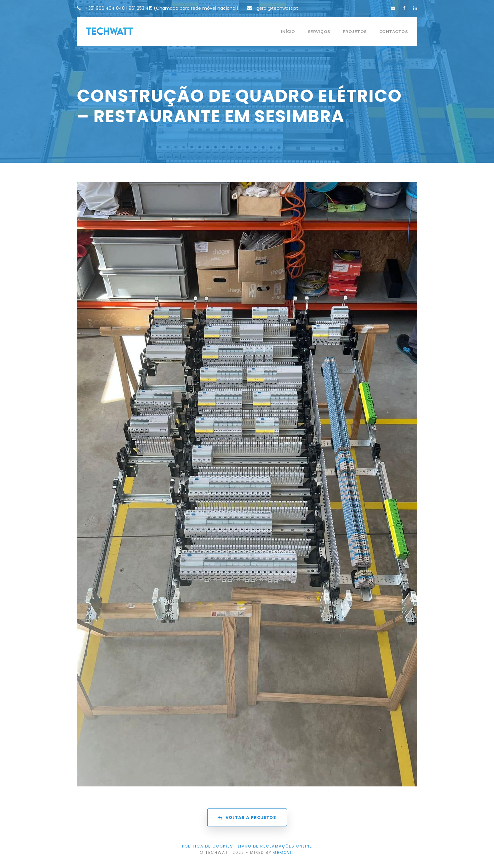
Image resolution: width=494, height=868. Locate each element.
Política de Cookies (208, 846)
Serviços (319, 32)
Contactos (394, 32)
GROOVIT (284, 852)
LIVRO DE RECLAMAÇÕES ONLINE (275, 846)
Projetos (355, 32)
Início (288, 32)
